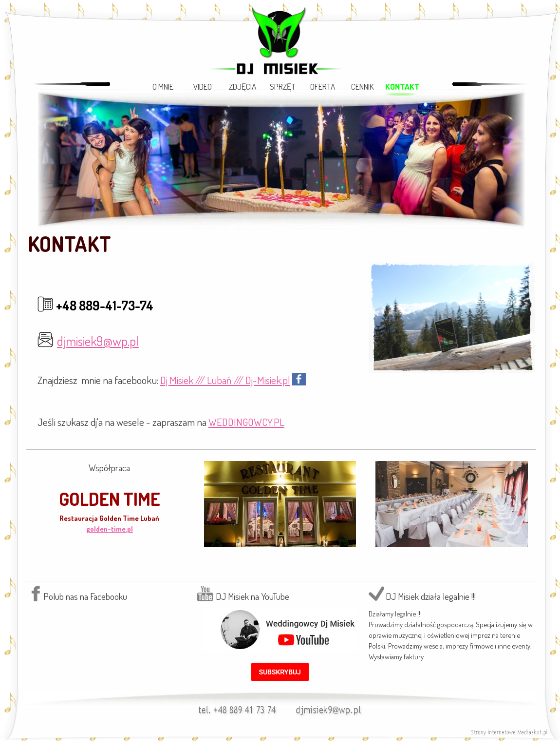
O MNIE (163, 86)
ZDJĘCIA (243, 86)
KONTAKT (402, 86)
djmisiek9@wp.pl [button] (98, 341)
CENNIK (363, 86)
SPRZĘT (283, 86)
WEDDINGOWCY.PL (246, 422)
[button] (330, 708)
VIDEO (203, 86)
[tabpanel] (281, 244)
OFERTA (323, 86)
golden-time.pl (110, 529)
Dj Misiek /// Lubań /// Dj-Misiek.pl (225, 380)
